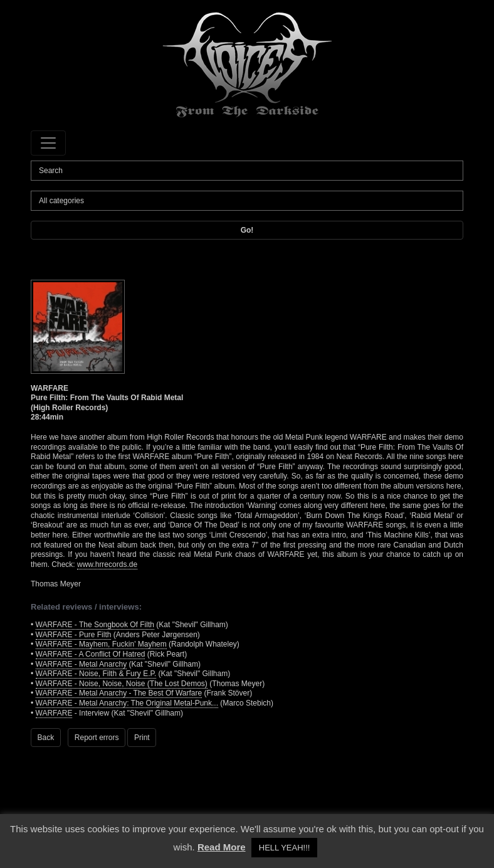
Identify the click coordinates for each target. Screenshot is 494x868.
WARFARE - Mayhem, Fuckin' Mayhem (101, 644)
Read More (222, 847)
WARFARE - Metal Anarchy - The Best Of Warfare (119, 693)
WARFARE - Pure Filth (74, 635)
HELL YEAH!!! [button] (285, 848)
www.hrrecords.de (107, 564)
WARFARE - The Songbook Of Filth (95, 625)
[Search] (247, 171)
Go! (247, 230)
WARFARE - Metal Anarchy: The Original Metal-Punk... (127, 703)
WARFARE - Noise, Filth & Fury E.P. (96, 674)
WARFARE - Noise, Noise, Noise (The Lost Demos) (122, 684)
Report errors (97, 738)
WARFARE (54, 713)
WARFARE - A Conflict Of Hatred (91, 654)
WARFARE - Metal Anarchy (81, 664)
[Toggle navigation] (48, 143)
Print (142, 738)
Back (46, 738)
